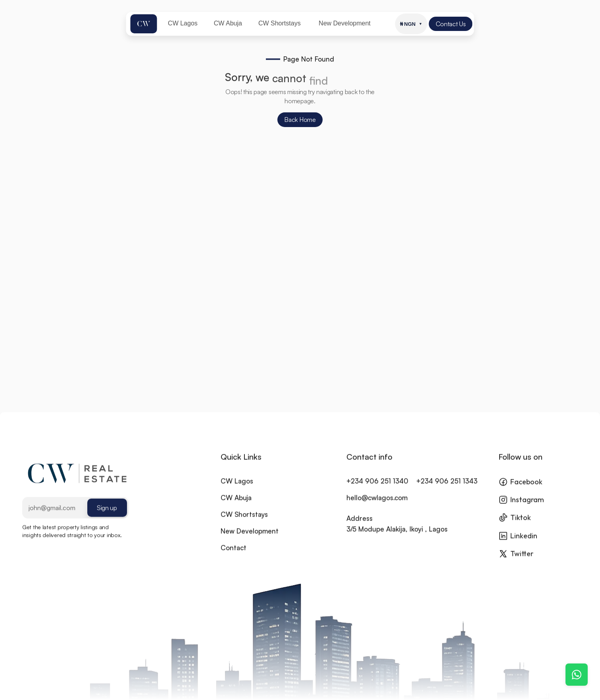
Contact (234, 554)
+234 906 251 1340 (377, 488)
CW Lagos (237, 488)
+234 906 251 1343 (447, 488)
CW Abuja (236, 504)
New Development (250, 538)
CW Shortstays (244, 521)
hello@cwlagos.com (377, 504)
